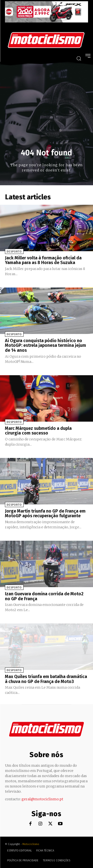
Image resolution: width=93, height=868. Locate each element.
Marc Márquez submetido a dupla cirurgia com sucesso (38, 431)
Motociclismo (31, 844)
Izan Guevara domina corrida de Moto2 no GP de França (44, 596)
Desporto (14, 252)
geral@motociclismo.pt (42, 799)
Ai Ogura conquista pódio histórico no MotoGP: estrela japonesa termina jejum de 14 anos (46, 346)
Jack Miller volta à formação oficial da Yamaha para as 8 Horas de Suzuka (43, 260)
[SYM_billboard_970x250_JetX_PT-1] (46, 21)
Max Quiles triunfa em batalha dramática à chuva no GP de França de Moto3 (46, 679)
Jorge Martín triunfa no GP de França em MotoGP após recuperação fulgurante (45, 514)
